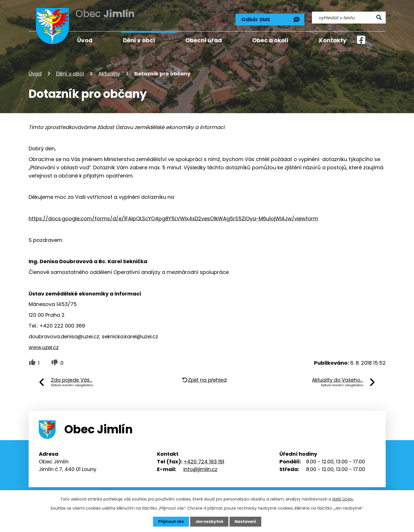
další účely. (343, 499)
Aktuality (109, 72)
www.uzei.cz (44, 346)
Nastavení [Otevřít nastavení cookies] (247, 522)
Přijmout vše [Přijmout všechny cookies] (170, 522)
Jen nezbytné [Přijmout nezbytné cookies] (209, 522)
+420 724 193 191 (204, 460)
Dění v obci (70, 72)
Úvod (35, 72)
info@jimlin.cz (200, 467)
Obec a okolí (270, 40)
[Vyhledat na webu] (349, 16)
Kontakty (333, 40)
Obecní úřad (204, 40)
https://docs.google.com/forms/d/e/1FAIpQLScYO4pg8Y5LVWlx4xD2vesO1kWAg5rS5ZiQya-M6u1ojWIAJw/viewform (173, 217)
